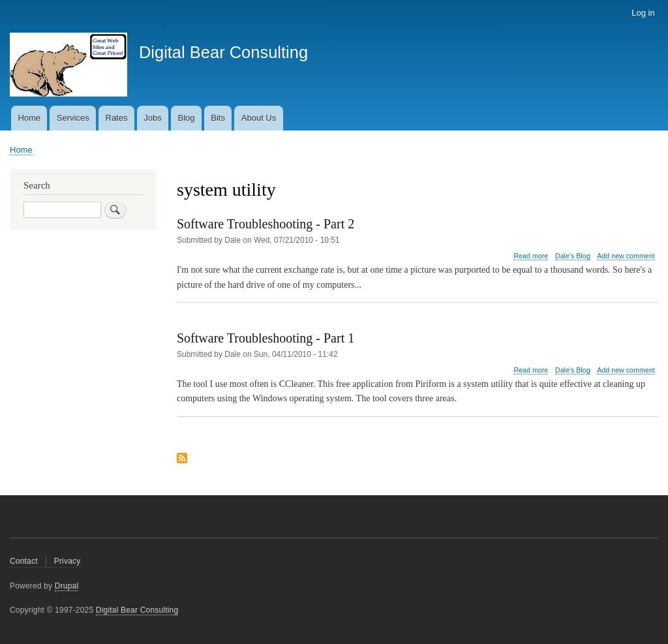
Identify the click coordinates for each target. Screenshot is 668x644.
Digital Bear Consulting (223, 52)
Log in (643, 13)
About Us (259, 118)
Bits (218, 118)
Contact (24, 561)
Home (29, 118)
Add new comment (626, 256)
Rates (117, 118)
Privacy (68, 561)
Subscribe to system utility (182, 459)
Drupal (67, 586)
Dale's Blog (573, 256)
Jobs (152, 118)
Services (73, 118)
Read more (531, 256)
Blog (187, 118)
